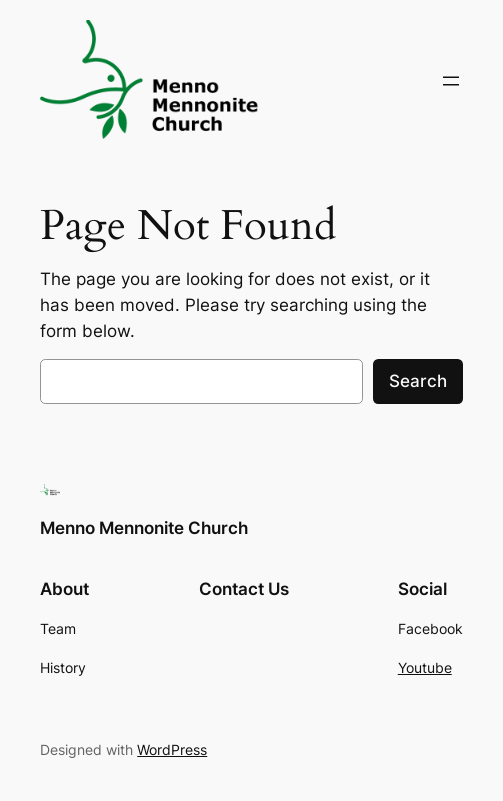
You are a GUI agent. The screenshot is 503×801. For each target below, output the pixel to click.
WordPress (172, 749)
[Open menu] (451, 81)
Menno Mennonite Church (144, 528)
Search (418, 381)
